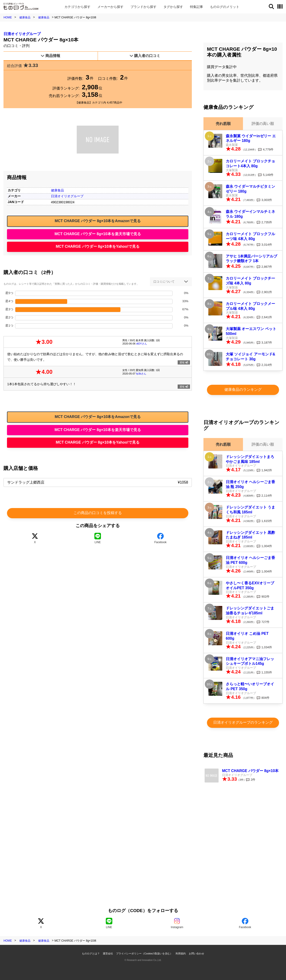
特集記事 (196, 7)
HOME (8, 17)
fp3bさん (141, 374)
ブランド (143, 7)
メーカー (110, 7)
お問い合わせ (196, 953)
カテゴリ (77, 7)
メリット (225, 7)
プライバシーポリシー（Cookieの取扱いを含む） (144, 953)
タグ (173, 7)
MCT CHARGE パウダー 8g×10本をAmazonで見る (98, 221)
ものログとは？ (91, 953)
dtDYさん (142, 344)
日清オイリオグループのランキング (243, 722)
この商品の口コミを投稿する (98, 513)
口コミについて (164, 282)
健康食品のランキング (243, 390)
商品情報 (50, 56)
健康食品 (25, 17)
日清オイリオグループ (22, 34)
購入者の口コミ (145, 56)
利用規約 (181, 953)
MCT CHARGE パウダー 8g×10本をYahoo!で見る (98, 246)
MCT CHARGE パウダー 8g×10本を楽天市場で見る (98, 234)
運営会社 (108, 953)
